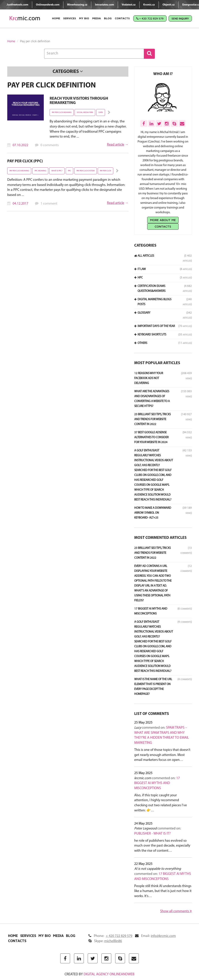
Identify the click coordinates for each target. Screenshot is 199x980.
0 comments (50, 145)
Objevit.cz (169, 5)
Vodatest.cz (129, 5)
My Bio (84, 18)
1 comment (49, 204)
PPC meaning (40, 171)
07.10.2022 (20, 145)
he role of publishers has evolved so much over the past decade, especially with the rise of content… (162, 846)
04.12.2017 (20, 204)
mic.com (25, 18)
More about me (163, 220)
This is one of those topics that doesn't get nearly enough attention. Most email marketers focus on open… (162, 755)
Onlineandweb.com (48, 5)
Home (56, 18)
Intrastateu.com (105, 5)
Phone (110, 936)
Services (70, 18)
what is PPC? (57, 171)
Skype (105, 941)
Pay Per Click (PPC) (25, 161)
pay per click (105, 171)
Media (97, 18)
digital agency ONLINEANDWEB (109, 974)
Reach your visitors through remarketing (79, 101)
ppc (69, 171)
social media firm (85, 113)
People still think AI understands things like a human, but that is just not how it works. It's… (163, 891)
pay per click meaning (62, 113)
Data (101, 113)
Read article (116, 145)
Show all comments (176, 911)
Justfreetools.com (17, 5)
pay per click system (86, 171)
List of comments (152, 714)
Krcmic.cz (149, 5)
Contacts (122, 18)
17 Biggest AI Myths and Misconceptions (157, 783)
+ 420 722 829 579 (150, 18)
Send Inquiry (180, 18)
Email (155, 936)
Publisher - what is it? (152, 834)
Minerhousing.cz (77, 5)
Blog (108, 18)
